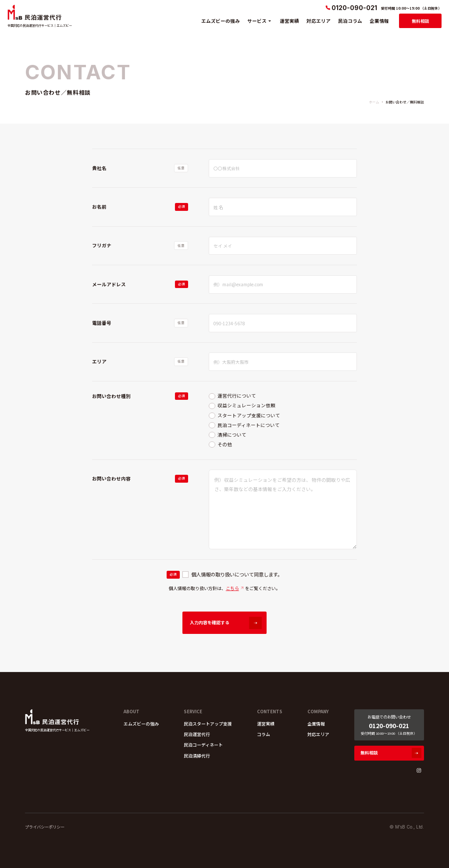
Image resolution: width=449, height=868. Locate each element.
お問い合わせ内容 (111, 478)
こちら (232, 588)
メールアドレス (109, 284)
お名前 (99, 207)
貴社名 (99, 168)
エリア (99, 361)
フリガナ (102, 245)
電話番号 (102, 323)
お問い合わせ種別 (111, 396)
